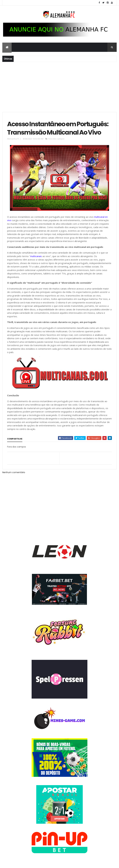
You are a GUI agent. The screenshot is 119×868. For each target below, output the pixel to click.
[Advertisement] (59, 87)
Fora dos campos (56, 139)
